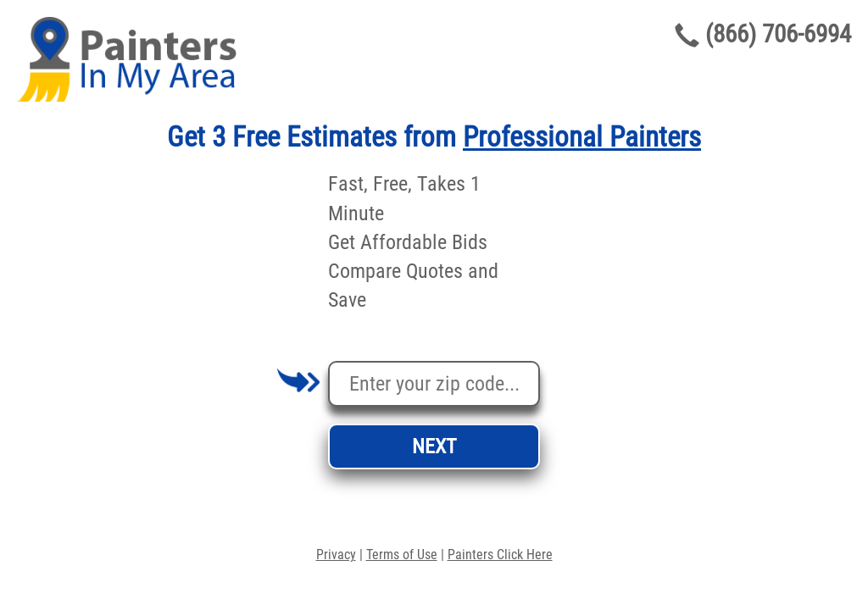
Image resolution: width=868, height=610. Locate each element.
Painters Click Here (500, 555)
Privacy (336, 555)
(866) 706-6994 (778, 34)
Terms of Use (402, 555)
